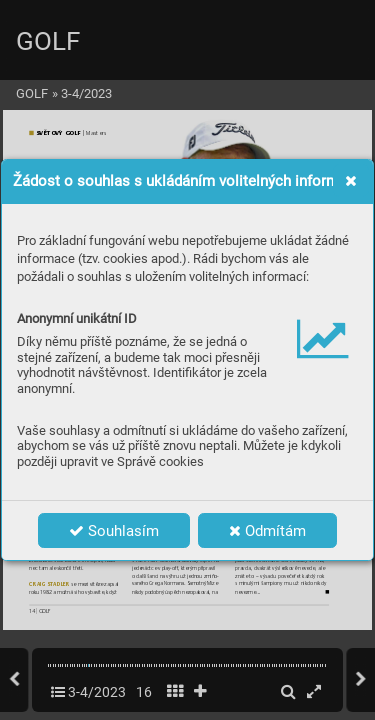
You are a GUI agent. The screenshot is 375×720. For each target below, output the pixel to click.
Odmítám (267, 531)
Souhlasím (114, 531)
